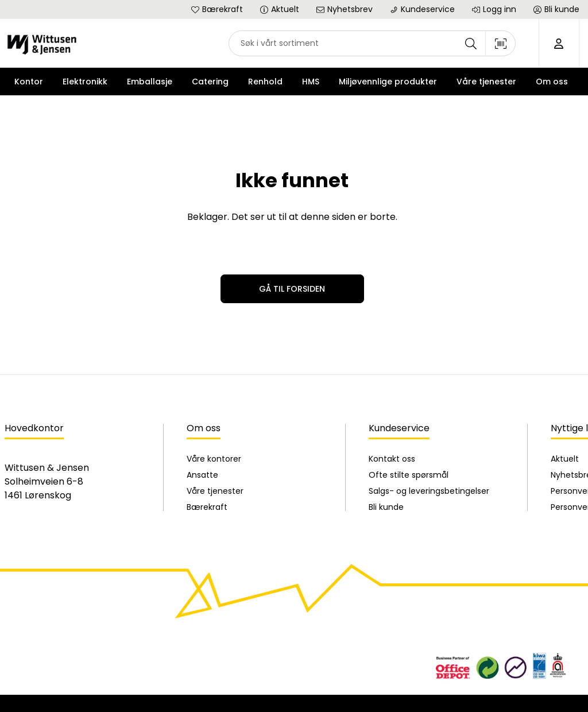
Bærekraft (207, 507)
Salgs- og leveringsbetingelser (429, 491)
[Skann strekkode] (501, 43)
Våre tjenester (215, 491)
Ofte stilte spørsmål (409, 475)
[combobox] (372, 43)
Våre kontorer (214, 459)
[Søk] (471, 43)
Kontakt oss (392, 459)
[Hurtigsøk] (372, 43)
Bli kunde (386, 507)
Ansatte (202, 475)
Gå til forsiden (292, 289)
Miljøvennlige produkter (388, 82)
